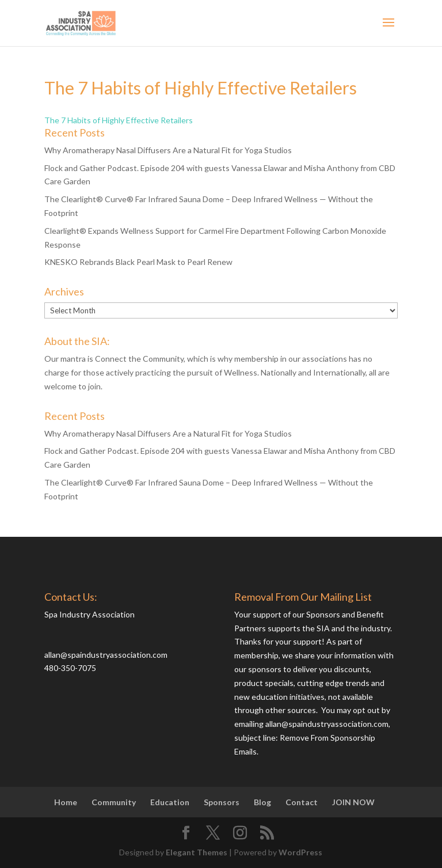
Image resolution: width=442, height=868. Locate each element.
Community (114, 802)
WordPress (300, 852)
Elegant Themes (197, 852)
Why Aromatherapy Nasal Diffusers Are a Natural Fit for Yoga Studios (168, 150)
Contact (302, 802)
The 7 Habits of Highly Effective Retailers (119, 120)
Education (170, 802)
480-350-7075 (70, 668)
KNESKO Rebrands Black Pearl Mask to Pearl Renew (138, 262)
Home (66, 802)
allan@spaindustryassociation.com (106, 655)
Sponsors (222, 802)
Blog (262, 802)
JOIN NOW (353, 802)
